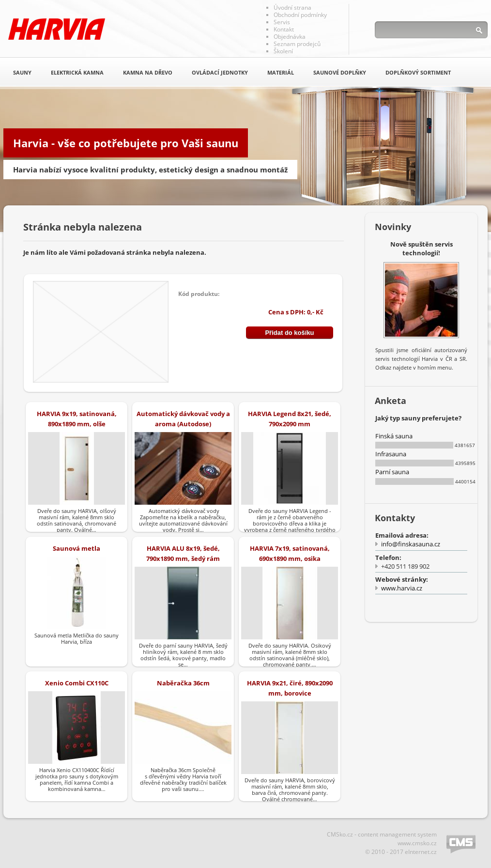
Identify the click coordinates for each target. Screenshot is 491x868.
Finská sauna (394, 436)
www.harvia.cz (402, 588)
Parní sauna (392, 472)
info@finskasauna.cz (411, 544)
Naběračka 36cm (183, 683)
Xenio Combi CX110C (77, 683)
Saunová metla (77, 548)
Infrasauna (391, 454)
